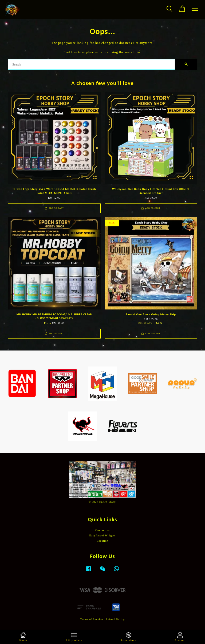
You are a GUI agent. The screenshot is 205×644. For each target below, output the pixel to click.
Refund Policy (115, 619)
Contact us (102, 530)
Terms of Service (91, 619)
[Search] (92, 64)
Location (102, 541)
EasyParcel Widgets (102, 535)
